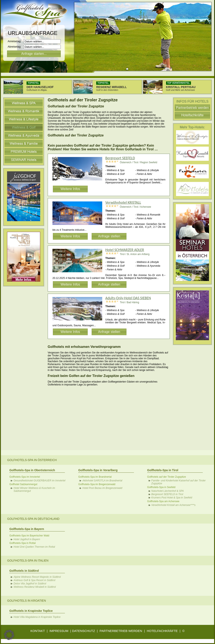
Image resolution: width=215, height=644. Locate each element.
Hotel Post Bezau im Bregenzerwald (102, 488)
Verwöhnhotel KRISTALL (123, 202)
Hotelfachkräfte (192, 115)
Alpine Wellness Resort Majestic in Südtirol (37, 577)
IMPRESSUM (59, 631)
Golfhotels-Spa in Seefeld (161, 487)
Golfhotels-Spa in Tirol (163, 470)
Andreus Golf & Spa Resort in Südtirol (34, 580)
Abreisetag (15, 47)
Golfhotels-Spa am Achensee (163, 501)
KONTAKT (38, 631)
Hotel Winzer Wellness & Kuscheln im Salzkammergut (34, 489)
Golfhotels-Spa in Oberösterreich (32, 470)
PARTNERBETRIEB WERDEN (121, 631)
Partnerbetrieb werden (192, 108)
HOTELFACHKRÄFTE (162, 631)
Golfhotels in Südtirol (24, 571)
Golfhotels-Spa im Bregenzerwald (97, 484)
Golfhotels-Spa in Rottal (22, 543)
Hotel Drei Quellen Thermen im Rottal (34, 547)
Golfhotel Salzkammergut (23, 484)
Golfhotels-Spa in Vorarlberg (98, 470)
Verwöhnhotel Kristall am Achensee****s (173, 505)
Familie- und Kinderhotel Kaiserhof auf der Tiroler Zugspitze (179, 482)
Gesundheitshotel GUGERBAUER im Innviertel (39, 481)
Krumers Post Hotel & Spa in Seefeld (172, 498)
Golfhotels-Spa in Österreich (32, 460)
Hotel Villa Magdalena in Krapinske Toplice (37, 617)
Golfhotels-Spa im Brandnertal (95, 477)
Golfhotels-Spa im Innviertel (25, 477)
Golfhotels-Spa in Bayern (27, 529)
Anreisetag (15, 41)
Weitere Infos (70, 189)
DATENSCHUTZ (84, 631)
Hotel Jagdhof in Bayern (27, 539)
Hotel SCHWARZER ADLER (125, 250)
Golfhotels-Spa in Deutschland (33, 519)
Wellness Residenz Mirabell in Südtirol (35, 587)
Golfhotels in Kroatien (27, 601)
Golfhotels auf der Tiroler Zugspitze (167, 477)
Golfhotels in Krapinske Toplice (31, 611)
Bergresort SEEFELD (120, 158)
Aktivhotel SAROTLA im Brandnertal (102, 481)
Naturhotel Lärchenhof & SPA (168, 491)
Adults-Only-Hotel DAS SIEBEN (128, 298)
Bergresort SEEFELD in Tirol (167, 494)
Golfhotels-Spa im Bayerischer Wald (29, 536)
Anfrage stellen (109, 236)
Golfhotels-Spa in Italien (28, 561)
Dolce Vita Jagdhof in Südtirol (30, 584)
